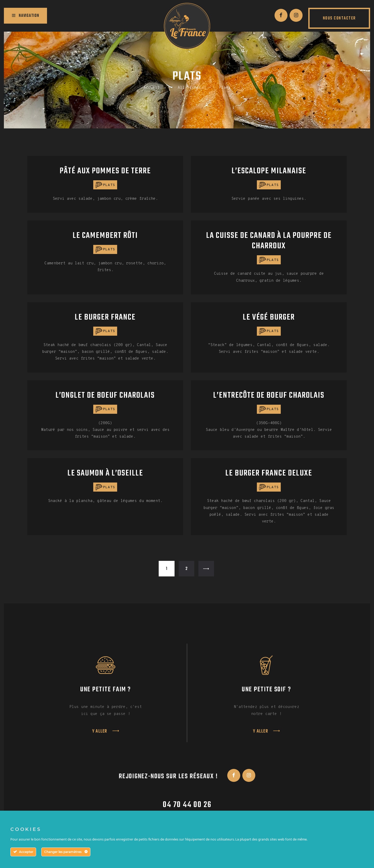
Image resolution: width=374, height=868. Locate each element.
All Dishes (189, 88)
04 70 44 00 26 (187, 805)
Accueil (152, 88)
